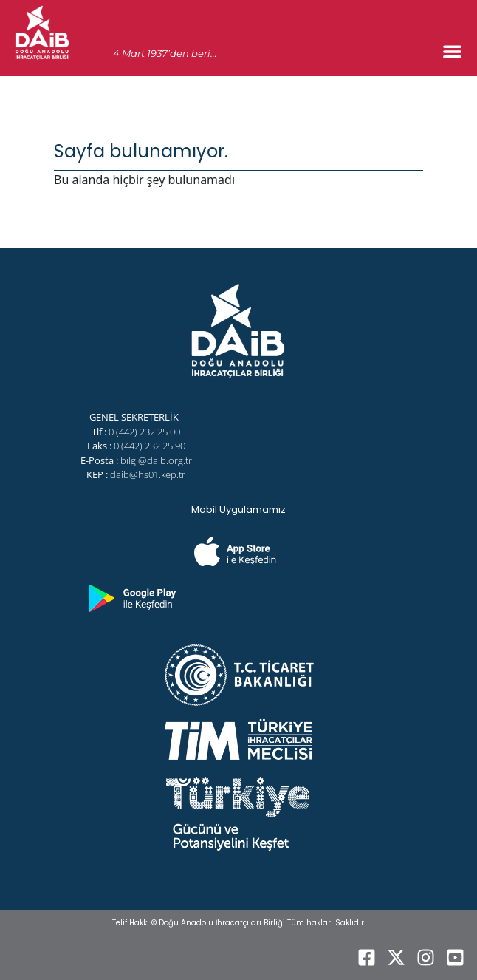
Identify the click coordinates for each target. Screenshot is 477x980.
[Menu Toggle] (452, 51)
